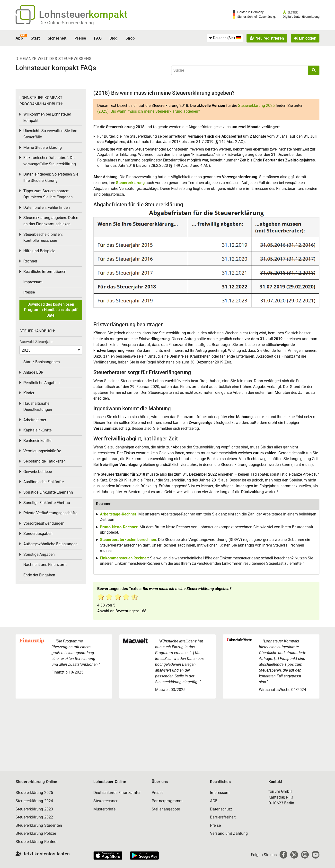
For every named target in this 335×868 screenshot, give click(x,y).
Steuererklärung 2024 (34, 801)
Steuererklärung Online (36, 782)
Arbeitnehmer (35, 420)
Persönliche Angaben (41, 383)
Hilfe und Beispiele (39, 251)
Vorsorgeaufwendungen (44, 523)
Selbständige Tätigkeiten (44, 461)
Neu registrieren (267, 38)
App (19, 38)
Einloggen (305, 38)
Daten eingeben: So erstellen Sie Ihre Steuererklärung (51, 177)
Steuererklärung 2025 (256, 105)
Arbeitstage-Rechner (118, 514)
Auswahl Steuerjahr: (37, 342)
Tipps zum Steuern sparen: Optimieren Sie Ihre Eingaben (48, 194)
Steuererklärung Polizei (36, 833)
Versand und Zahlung (229, 833)
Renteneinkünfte (37, 441)
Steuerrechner (105, 801)
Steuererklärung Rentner (37, 842)
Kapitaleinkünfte (37, 430)
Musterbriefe (104, 809)
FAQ (98, 38)
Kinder (29, 393)
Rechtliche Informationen (45, 272)
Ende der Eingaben (39, 575)
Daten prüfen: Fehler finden (47, 207)
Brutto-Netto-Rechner (119, 527)
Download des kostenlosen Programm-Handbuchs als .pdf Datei (51, 310)
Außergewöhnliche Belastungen (50, 544)
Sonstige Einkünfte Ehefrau (47, 503)
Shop (130, 38)
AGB (214, 801)
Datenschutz (221, 809)
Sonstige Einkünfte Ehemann (48, 492)
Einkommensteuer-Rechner (124, 558)
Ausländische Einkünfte (44, 482)
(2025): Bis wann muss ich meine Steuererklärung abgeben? (149, 111)
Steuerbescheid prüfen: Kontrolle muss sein (43, 238)
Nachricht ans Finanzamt (45, 565)
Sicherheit (57, 38)
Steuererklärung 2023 (34, 809)
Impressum (33, 282)
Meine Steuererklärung (43, 147)
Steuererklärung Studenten (39, 825)
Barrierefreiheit (223, 817)
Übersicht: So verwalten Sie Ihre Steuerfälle (50, 134)
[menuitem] (225, 38)
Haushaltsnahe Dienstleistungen (38, 407)
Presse (29, 292)
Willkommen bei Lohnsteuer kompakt (47, 117)
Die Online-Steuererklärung (67, 23)
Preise (80, 38)
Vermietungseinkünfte (42, 451)
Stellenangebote (166, 809)
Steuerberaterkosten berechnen (128, 540)
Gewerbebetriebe (38, 472)
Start (35, 38)
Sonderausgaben (38, 534)
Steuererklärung (130, 183)
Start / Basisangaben (42, 362)
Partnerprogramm (167, 801)
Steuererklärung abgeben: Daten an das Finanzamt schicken (51, 221)
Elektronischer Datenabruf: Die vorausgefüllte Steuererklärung (50, 161)
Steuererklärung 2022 (34, 817)
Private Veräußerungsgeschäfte (50, 513)
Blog (114, 38)
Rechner (30, 261)
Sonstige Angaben (39, 554)
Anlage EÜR (33, 372)
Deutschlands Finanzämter (117, 793)
